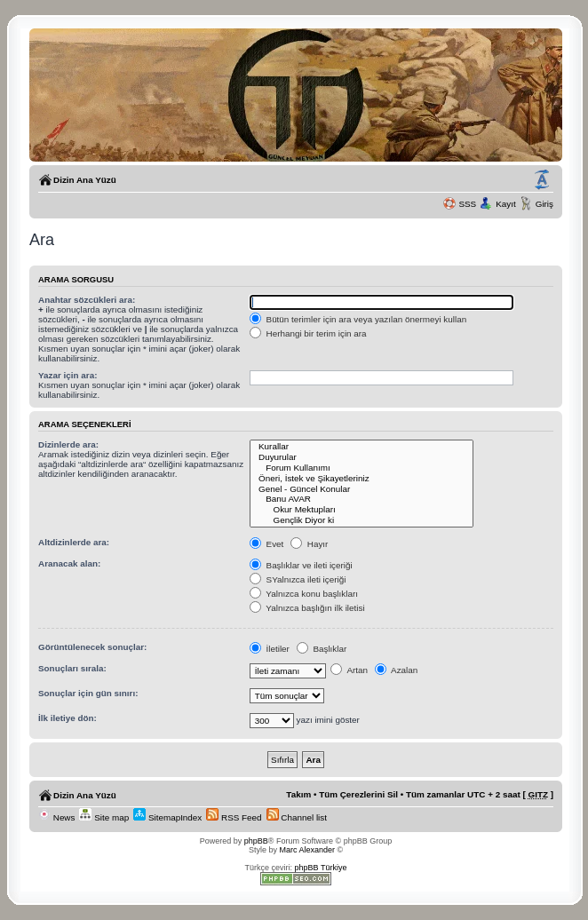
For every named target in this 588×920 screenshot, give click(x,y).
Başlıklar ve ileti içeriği (301, 565)
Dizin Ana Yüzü (85, 180)
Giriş (544, 204)
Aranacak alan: (69, 563)
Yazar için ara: (68, 375)
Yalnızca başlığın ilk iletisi (307, 608)
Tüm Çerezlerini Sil (358, 794)
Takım (298, 794)
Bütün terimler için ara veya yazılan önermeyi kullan (358, 319)
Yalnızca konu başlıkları (304, 594)
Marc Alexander (307, 850)
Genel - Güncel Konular (362, 489)
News (56, 817)
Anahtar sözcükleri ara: (87, 300)
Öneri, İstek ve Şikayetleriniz (362, 479)
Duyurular (362, 457)
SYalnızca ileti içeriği (298, 579)
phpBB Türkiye (321, 868)
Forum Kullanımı (362, 468)
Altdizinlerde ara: (74, 542)
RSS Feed (234, 817)
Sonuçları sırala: (72, 668)
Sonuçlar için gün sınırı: (88, 693)
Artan (349, 670)
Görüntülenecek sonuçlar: (92, 647)
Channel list (297, 817)
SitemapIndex (167, 817)
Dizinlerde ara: (68, 444)
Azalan (396, 670)
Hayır (309, 544)
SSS (467, 204)
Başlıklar (322, 649)
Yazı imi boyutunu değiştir (542, 180)
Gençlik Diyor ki (362, 520)
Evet (267, 544)
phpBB (256, 841)
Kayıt (506, 204)
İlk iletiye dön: (68, 718)
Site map (104, 817)
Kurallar (362, 447)
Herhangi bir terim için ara (308, 333)
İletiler (270, 649)
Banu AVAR (362, 499)
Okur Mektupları (362, 510)
